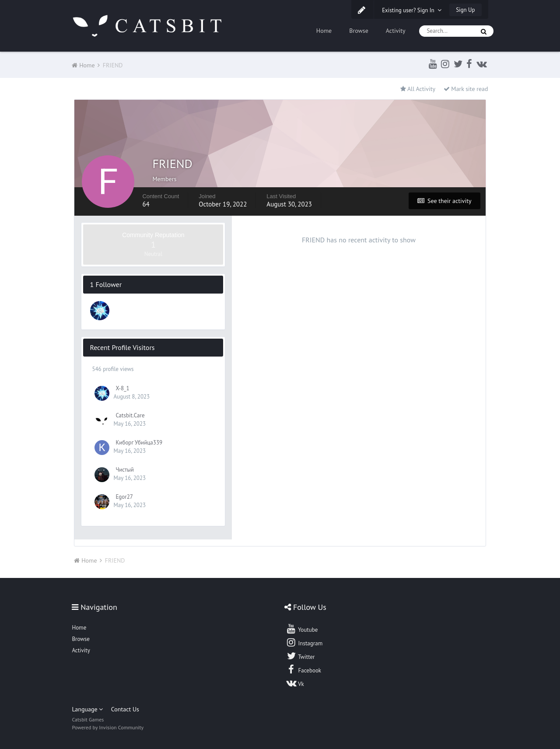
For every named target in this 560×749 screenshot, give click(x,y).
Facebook (303, 669)
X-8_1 (122, 388)
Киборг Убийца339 (139, 443)
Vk (295, 683)
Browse (359, 31)
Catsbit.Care (130, 415)
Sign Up (465, 10)
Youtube (302, 629)
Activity (396, 31)
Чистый (124, 470)
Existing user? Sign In (412, 10)
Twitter (300, 656)
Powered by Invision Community (108, 727)
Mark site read (466, 89)
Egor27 (124, 497)
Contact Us (125, 709)
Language (87, 709)
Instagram (304, 642)
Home (324, 31)
